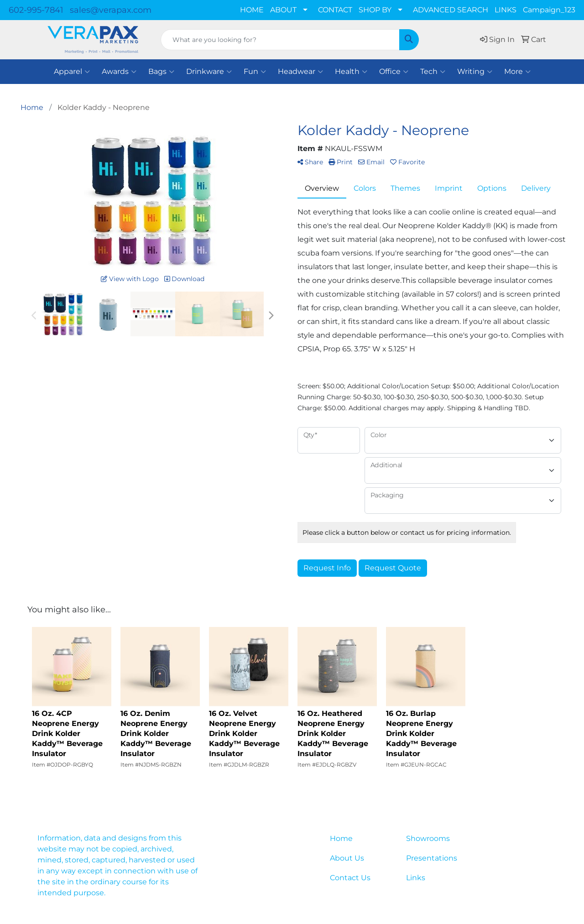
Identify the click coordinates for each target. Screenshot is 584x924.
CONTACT (335, 10)
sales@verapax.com (111, 10)
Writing (475, 72)
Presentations (432, 858)
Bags (161, 72)
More (517, 72)
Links (416, 878)
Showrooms (428, 838)
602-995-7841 (36, 10)
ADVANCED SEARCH (451, 10)
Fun (255, 72)
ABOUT (283, 10)
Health (351, 72)
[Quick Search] (280, 40)
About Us (347, 858)
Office (394, 72)
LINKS (506, 10)
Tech (433, 72)
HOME (252, 10)
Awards (119, 72)
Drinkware (209, 72)
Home (341, 838)
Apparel (72, 72)
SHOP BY (375, 10)
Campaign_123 (549, 10)
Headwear (300, 72)
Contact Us (350, 878)
